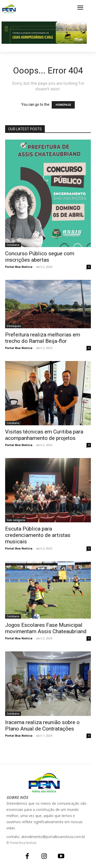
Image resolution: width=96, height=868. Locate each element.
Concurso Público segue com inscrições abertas (40, 257)
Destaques (14, 326)
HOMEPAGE (63, 105)
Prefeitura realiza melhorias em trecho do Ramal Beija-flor (43, 338)
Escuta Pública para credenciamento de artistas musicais (38, 535)
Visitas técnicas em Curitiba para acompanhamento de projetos (44, 435)
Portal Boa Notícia (19, 267)
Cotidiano (13, 245)
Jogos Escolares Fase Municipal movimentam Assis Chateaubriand (46, 628)
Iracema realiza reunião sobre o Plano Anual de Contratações (42, 726)
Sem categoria (16, 520)
